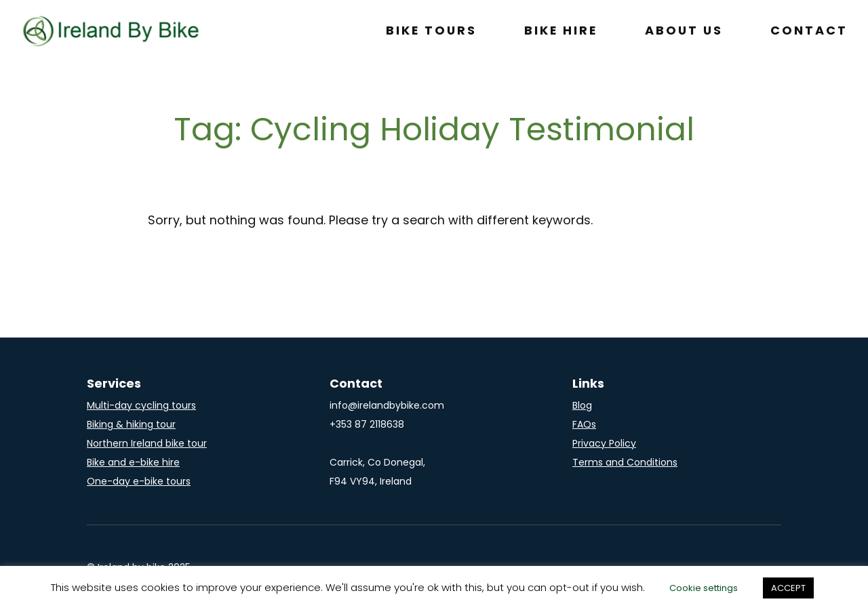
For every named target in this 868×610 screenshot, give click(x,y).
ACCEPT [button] (788, 588)
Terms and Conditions (625, 462)
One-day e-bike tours (139, 481)
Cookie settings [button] (704, 588)
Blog (582, 405)
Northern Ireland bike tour (147, 443)
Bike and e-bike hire (133, 462)
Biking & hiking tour (131, 424)
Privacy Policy (604, 443)
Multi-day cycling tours (141, 405)
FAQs (584, 424)
